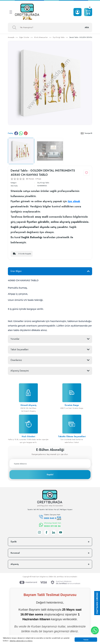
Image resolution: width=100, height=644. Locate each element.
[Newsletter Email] (50, 464)
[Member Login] (77, 12)
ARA (87, 27)
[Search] (50, 27)
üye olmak (74, 201)
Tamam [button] (86, 640)
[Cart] (88, 12)
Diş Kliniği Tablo (43, 183)
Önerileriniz (16, 360)
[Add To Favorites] (86, 173)
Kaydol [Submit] (50, 475)
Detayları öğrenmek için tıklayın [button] (21, 641)
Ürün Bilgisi (16, 271)
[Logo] (27, 12)
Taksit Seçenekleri (19, 349)
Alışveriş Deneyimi (20, 371)
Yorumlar (15, 339)
